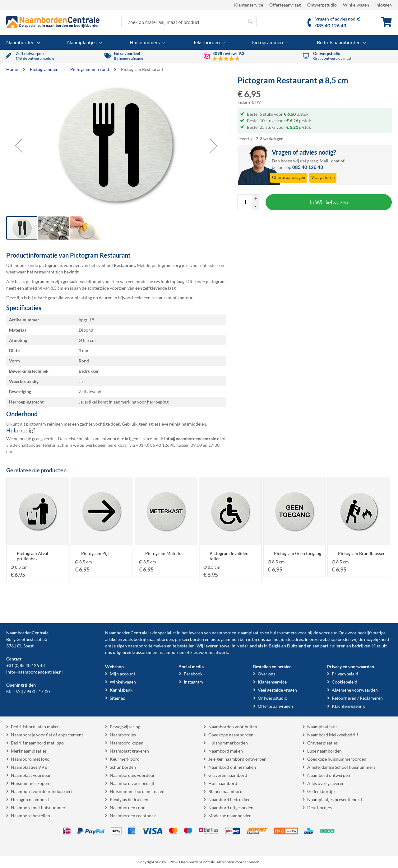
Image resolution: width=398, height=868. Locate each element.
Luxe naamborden (324, 751)
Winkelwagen (356, 5)
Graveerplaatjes (322, 743)
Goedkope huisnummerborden (337, 759)
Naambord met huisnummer (38, 807)
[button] (19, 146)
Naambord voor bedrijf (132, 783)
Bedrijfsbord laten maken (35, 727)
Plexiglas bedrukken (129, 799)
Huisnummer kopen (30, 783)
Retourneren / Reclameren (357, 698)
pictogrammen (225, 639)
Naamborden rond (128, 807)
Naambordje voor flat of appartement (47, 735)
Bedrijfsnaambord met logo (37, 743)
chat (335, 161)
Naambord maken (226, 751)
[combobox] (189, 22)
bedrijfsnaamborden (153, 639)
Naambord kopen (127, 743)
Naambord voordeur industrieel (42, 791)
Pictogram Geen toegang (298, 553)
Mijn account (123, 674)
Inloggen (384, 5)
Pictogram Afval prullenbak (32, 556)
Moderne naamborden (230, 816)
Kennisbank (121, 690)
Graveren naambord (228, 775)
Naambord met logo (30, 759)
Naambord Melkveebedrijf (333, 735)
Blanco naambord (225, 791)
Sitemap (118, 698)
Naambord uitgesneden (231, 807)
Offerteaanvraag (285, 5)
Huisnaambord (223, 783)
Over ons (266, 674)
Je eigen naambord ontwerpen (237, 759)
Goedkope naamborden (231, 735)
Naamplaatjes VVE (29, 767)
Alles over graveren (326, 783)
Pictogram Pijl (95, 553)
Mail (324, 161)
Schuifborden (123, 767)
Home (13, 69)
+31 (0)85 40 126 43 (25, 665)
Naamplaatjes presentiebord (335, 799)
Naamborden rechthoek (133, 816)
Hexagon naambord (30, 799)
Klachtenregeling (348, 706)
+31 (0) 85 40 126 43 (156, 445)
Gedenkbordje (321, 791)
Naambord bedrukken (229, 799)
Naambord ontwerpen (329, 775)
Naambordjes (123, 735)
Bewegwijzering (125, 727)
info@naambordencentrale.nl (35, 672)
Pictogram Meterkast (166, 553)
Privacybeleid (345, 674)
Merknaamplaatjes (29, 751)
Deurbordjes (319, 807)
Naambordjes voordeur (132, 775)
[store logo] (53, 22)
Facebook (193, 674)
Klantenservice (249, 5)
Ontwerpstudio (322, 5)
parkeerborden (190, 639)
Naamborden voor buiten (233, 727)
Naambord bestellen (30, 816)
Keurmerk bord (125, 759)
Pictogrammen (45, 69)
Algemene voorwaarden (355, 690)
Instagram (193, 682)
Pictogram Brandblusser (361, 553)
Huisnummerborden (228, 743)
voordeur (328, 633)
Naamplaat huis (322, 727)
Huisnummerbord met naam (137, 791)
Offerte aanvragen (275, 706)
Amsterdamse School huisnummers (341, 767)
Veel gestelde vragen (277, 690)
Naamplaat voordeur (31, 775)
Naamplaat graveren (129, 751)
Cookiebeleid (345, 682)
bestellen (186, 646)
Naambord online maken (232, 767)
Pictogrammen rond (90, 69)
